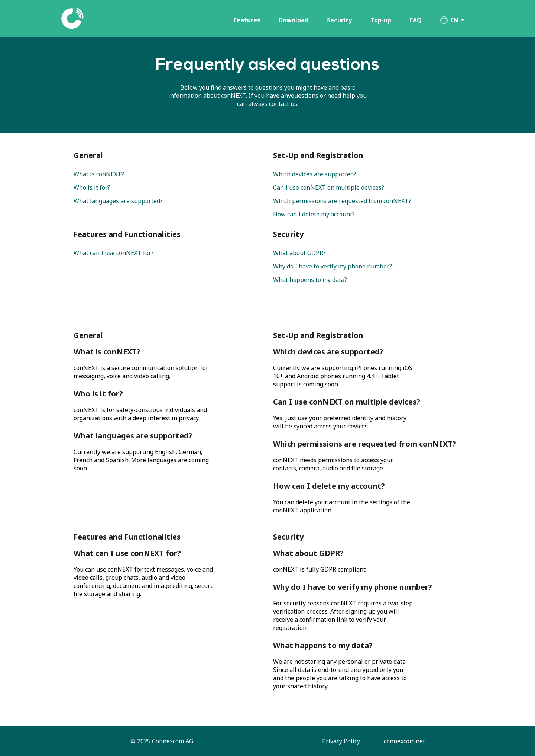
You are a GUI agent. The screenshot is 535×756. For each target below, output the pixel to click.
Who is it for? (92, 187)
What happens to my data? (310, 280)
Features (247, 20)
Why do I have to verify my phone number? (333, 266)
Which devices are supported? (315, 174)
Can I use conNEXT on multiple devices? (329, 187)
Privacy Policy (342, 741)
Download (294, 20)
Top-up (381, 20)
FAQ (416, 20)
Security (339, 20)
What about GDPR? (299, 253)
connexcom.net (404, 741)
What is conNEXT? (99, 174)
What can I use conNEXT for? (114, 253)
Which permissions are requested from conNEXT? (342, 201)
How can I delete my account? (314, 214)
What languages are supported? (118, 201)
